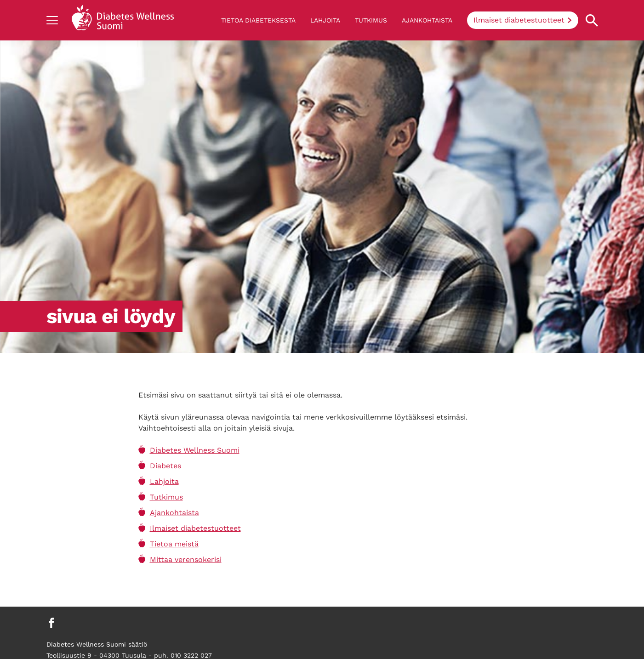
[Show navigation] (52, 20)
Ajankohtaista (427, 20)
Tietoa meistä (174, 544)
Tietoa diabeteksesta (258, 20)
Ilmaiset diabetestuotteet (519, 20)
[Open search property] (592, 20)
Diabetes (165, 466)
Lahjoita (325, 20)
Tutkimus (371, 20)
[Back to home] (123, 20)
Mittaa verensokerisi (186, 560)
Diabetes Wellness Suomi (195, 450)
